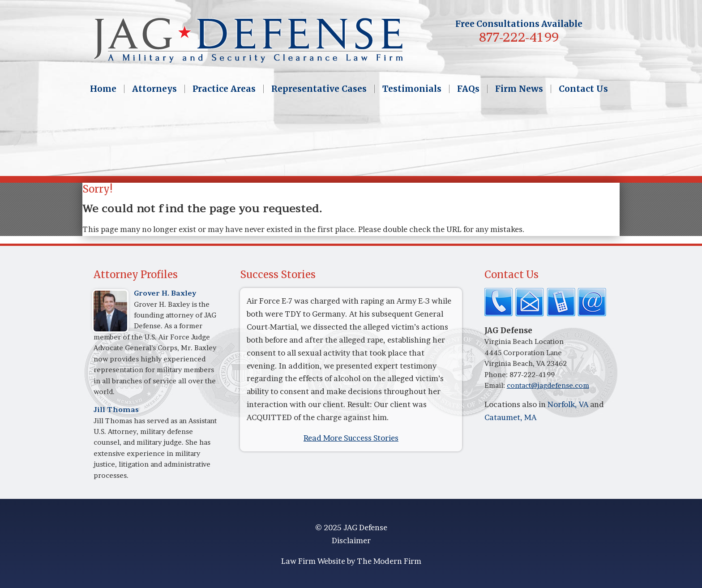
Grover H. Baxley (165, 293)
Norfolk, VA (568, 404)
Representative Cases (319, 89)
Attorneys (154, 89)
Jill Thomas (116, 410)
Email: (496, 385)
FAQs (468, 89)
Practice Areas (224, 89)
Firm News (519, 89)
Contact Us (583, 89)
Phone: (497, 375)
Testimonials (412, 89)
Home (103, 89)
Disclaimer (351, 540)
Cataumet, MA (510, 417)
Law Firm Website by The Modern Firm (351, 561)
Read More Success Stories (351, 438)
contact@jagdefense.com (548, 385)
